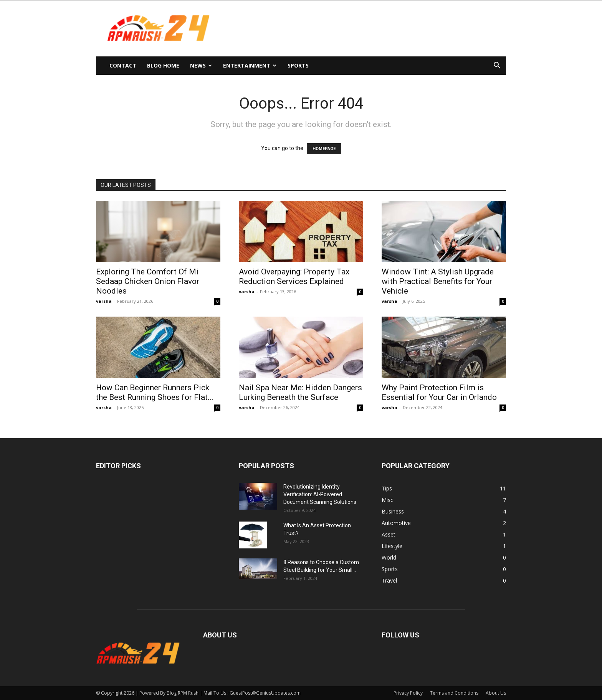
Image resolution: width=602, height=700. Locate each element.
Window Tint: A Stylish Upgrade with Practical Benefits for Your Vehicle (438, 281)
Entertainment (250, 65)
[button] (497, 66)
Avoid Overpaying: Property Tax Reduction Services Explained (294, 277)
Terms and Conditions (454, 693)
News (201, 65)
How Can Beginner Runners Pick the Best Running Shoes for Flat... (155, 392)
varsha (104, 301)
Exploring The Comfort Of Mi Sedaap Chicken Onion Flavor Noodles (148, 281)
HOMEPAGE (324, 149)
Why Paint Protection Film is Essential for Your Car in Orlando (439, 392)
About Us (496, 693)
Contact (123, 65)
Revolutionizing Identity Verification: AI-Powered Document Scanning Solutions (320, 494)
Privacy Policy (408, 693)
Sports (298, 65)
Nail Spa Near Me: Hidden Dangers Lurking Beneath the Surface (300, 392)
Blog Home (163, 65)
